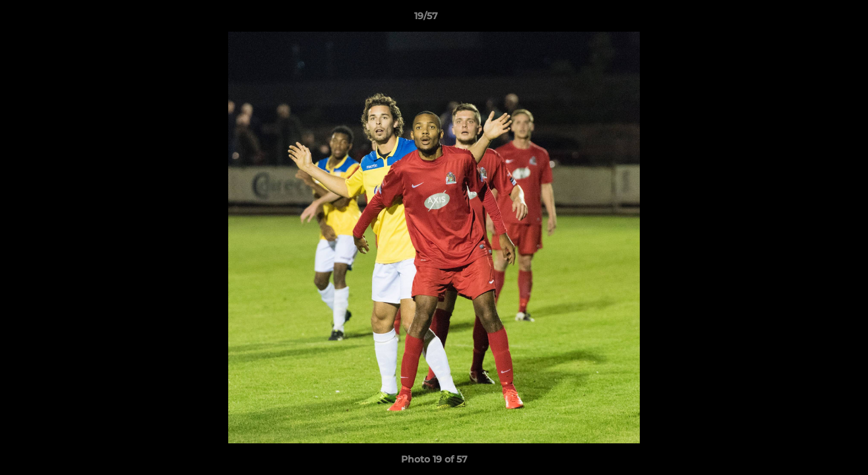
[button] (813, 19)
